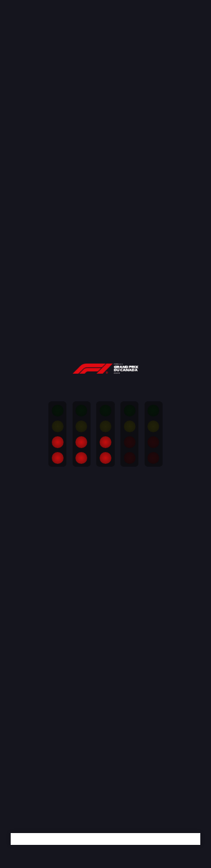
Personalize (72, 457)
